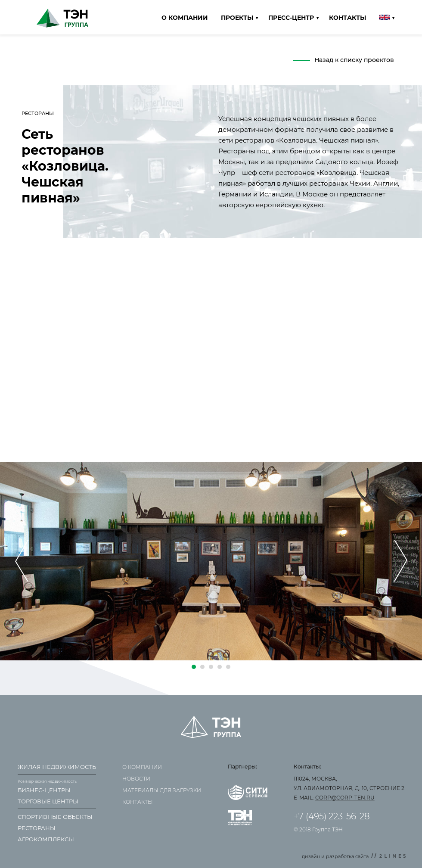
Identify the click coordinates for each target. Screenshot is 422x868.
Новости (136, 779)
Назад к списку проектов (354, 60)
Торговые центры (48, 801)
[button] (194, 667)
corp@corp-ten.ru (345, 798)
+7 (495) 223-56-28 (332, 816)
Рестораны (37, 828)
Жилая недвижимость (57, 767)
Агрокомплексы (46, 839)
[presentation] (22, 562)
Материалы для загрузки (162, 790)
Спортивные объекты (55, 817)
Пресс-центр (291, 18)
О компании (185, 18)
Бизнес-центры (44, 790)
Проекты (237, 18)
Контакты (348, 18)
